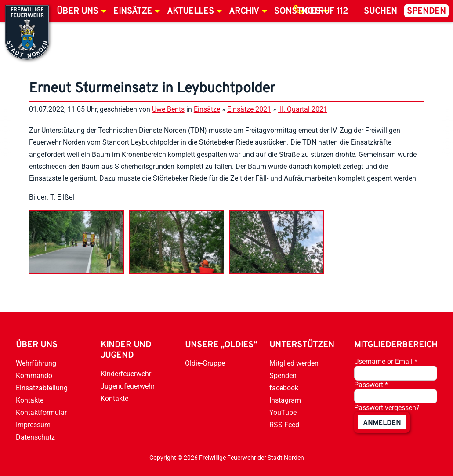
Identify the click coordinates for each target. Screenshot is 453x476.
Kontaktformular (41, 412)
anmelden (382, 423)
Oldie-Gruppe (205, 363)
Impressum (33, 425)
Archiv (244, 11)
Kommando (34, 376)
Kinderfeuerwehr (126, 374)
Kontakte (30, 400)
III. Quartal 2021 (303, 109)
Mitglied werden (294, 363)
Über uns (78, 11)
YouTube (283, 412)
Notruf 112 (325, 11)
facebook (284, 388)
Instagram (285, 400)
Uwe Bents (168, 109)
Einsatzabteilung (42, 388)
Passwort (371, 385)
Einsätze (133, 11)
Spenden (426, 11)
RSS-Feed (284, 425)
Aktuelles (190, 11)
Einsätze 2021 (249, 109)
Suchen (381, 11)
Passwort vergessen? (387, 408)
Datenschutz (35, 437)
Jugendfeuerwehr (128, 386)
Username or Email (386, 362)
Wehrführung (36, 363)
